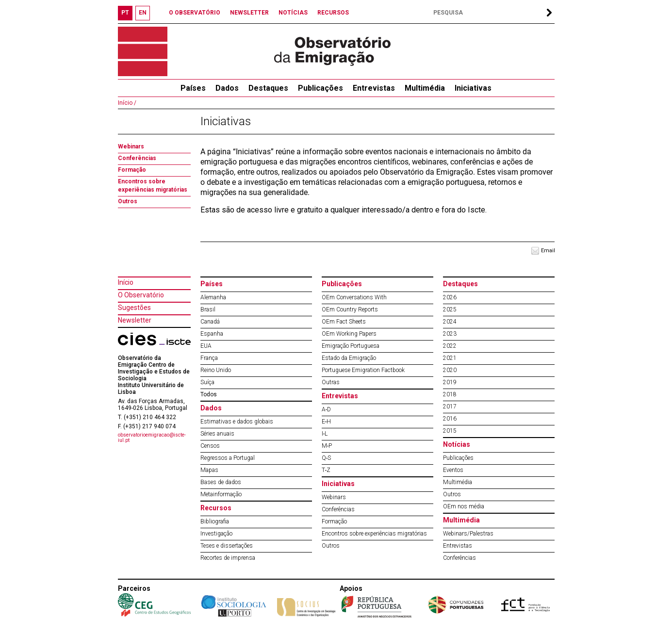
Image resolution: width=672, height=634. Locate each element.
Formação (132, 170)
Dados (227, 88)
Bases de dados (221, 482)
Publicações (320, 88)
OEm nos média (464, 506)
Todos (209, 394)
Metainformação (221, 494)
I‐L (325, 434)
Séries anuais (217, 434)
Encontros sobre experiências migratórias (374, 534)
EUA (206, 346)
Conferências (137, 158)
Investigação (216, 534)
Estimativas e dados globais (237, 422)
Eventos (453, 470)
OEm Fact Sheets (344, 322)
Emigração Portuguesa (351, 346)
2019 (450, 382)
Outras (331, 382)
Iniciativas (473, 88)
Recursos (216, 508)
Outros (128, 201)
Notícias (457, 444)
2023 (450, 334)
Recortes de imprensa (228, 558)
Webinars (131, 146)
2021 (450, 358)
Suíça (207, 382)
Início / (127, 103)
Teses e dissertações (227, 546)
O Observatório (141, 295)
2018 (450, 394)
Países (212, 284)
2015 (450, 431)
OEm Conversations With (354, 297)
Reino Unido (216, 370)
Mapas (209, 470)
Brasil (208, 309)
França (209, 358)
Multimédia (425, 88)
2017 (450, 406)
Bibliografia (215, 521)
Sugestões (134, 308)
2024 (450, 322)
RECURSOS (333, 13)
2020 (450, 370)
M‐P (327, 446)
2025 (450, 309)
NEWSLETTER (249, 13)
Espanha (212, 334)
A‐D (327, 409)
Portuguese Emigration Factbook (363, 370)
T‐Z (326, 470)
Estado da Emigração (349, 358)
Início (126, 282)
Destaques (268, 88)
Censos (210, 446)
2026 (450, 297)
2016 (450, 419)
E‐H (327, 422)
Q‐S (327, 458)
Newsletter (135, 320)
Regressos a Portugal (228, 458)
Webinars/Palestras (468, 534)
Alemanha (213, 297)
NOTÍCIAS (293, 13)
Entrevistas (374, 88)
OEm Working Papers (349, 334)
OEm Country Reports (350, 309)
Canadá (210, 322)
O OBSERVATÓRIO (195, 13)
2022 (450, 346)
